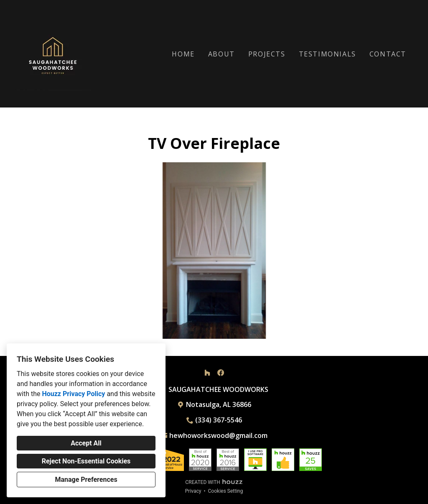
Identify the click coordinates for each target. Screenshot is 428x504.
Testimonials (327, 54)
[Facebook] (221, 373)
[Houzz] (207, 373)
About (222, 54)
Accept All (86, 443)
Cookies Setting (226, 491)
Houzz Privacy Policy (73, 394)
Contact (388, 54)
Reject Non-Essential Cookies (86, 461)
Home (183, 54)
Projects (267, 54)
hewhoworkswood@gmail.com (218, 435)
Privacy (193, 491)
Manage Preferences (86, 480)
